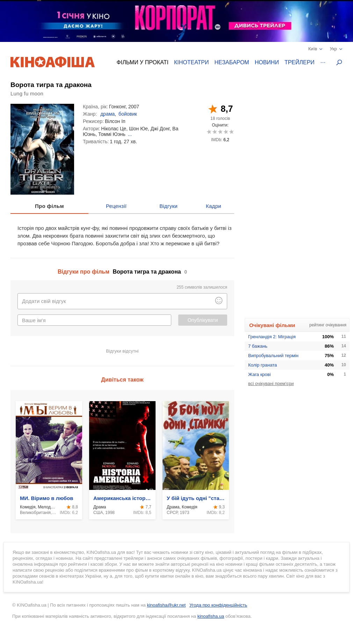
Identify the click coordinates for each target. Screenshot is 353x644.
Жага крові (260, 374)
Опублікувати (203, 320)
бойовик (128, 114)
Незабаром (232, 62)
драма (107, 114)
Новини (267, 62)
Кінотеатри (192, 62)
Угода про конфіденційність (218, 605)
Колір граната (262, 365)
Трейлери (300, 62)
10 (231, 132)
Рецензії (116, 206)
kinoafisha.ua (211, 616)
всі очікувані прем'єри (271, 383)
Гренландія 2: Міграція (272, 337)
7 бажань (258, 346)
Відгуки (168, 206)
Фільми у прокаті (143, 62)
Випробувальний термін (273, 356)
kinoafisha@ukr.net (166, 605)
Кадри (214, 206)
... (130, 134)
